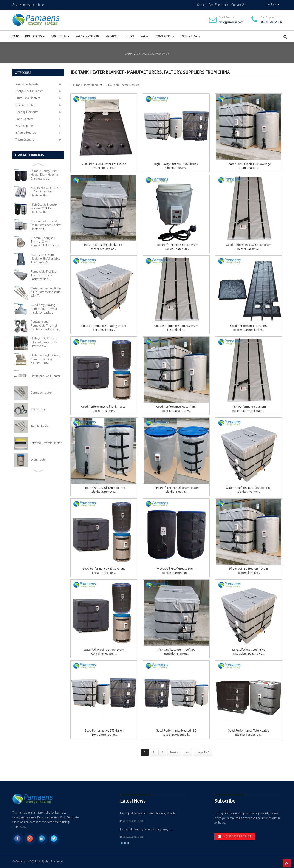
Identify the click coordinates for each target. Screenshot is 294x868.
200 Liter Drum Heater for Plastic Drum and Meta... (104, 166)
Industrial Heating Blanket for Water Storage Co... (104, 246)
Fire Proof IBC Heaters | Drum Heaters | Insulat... (249, 570)
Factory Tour (87, 36)
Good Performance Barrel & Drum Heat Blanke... (176, 328)
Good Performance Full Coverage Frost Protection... (104, 570)
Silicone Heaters (26, 105)
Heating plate (24, 125)
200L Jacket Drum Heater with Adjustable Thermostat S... (45, 258)
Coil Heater (38, 409)
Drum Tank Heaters (28, 98)
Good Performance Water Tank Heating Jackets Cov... (176, 408)
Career (201, 4)
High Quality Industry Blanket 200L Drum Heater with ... (44, 208)
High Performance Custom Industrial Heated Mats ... (249, 408)
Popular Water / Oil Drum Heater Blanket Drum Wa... (104, 489)
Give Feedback (218, 4)
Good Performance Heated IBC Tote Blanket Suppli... (176, 732)
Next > (174, 752)
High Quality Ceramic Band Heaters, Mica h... (148, 813)
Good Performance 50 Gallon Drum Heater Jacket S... (249, 246)
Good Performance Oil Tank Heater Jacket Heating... (104, 408)
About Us (60, 36)
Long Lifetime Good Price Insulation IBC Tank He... (249, 651)
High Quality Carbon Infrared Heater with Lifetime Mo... (44, 342)
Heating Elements (27, 112)
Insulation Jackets (27, 84)
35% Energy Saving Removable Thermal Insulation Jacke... (44, 308)
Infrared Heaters (26, 132)
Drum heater (39, 459)
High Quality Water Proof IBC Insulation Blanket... (176, 651)
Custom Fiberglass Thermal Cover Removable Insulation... (46, 242)
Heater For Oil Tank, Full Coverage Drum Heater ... (249, 166)
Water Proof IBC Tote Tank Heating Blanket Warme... (249, 489)
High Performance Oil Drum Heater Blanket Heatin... (176, 489)
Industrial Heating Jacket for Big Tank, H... (146, 829)
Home (14, 36)
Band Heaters (24, 119)
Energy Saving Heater (29, 91)
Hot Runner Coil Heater (45, 376)
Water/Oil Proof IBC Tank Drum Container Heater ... (104, 651)
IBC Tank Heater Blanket (153, 53)
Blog (130, 36)
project (112, 36)
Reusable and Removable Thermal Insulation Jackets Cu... (45, 325)
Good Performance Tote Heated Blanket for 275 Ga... (249, 732)
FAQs (144, 36)
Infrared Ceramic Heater (46, 442)
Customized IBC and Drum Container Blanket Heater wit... (46, 225)
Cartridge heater (41, 392)
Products (35, 36)
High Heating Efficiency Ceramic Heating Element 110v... (45, 359)
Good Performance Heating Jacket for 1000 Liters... (104, 328)
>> (187, 752)
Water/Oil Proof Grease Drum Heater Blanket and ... (176, 570)
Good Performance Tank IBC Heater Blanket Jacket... (249, 328)
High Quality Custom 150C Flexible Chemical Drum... (176, 166)
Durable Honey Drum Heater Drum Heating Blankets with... (44, 174)
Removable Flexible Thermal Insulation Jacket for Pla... (44, 275)
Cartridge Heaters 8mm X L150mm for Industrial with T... (46, 292)
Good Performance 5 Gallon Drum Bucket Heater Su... (176, 246)
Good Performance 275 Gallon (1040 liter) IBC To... (104, 732)
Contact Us (238, 4)
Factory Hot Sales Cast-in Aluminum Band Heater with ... (46, 191)
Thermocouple (25, 139)
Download (190, 36)
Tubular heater (40, 426)
